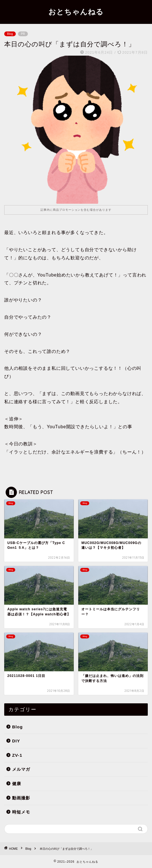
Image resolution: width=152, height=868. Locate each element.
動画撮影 (21, 798)
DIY (16, 741)
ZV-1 (17, 755)
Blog (10, 34)
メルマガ (21, 769)
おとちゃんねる (76, 12)
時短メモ (21, 812)
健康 (17, 784)
